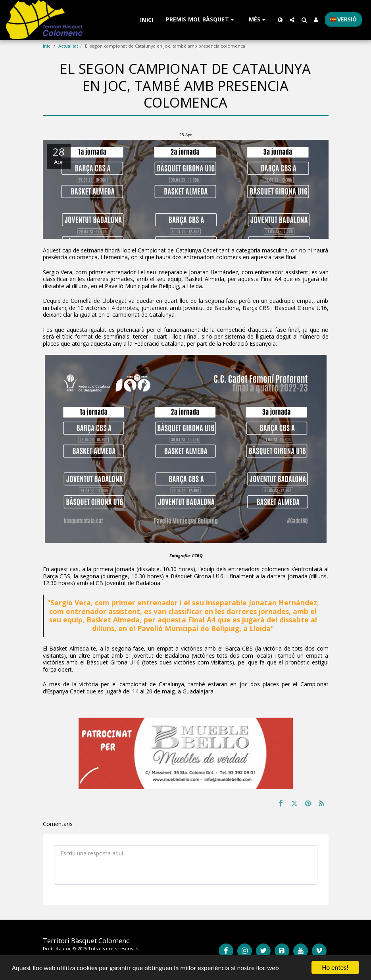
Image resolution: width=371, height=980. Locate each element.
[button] (201, 20)
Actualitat (68, 46)
